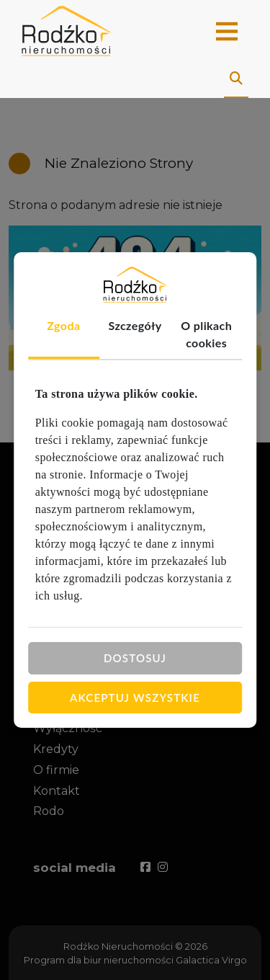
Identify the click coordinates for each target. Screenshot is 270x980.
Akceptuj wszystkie (135, 697)
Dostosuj (135, 658)
